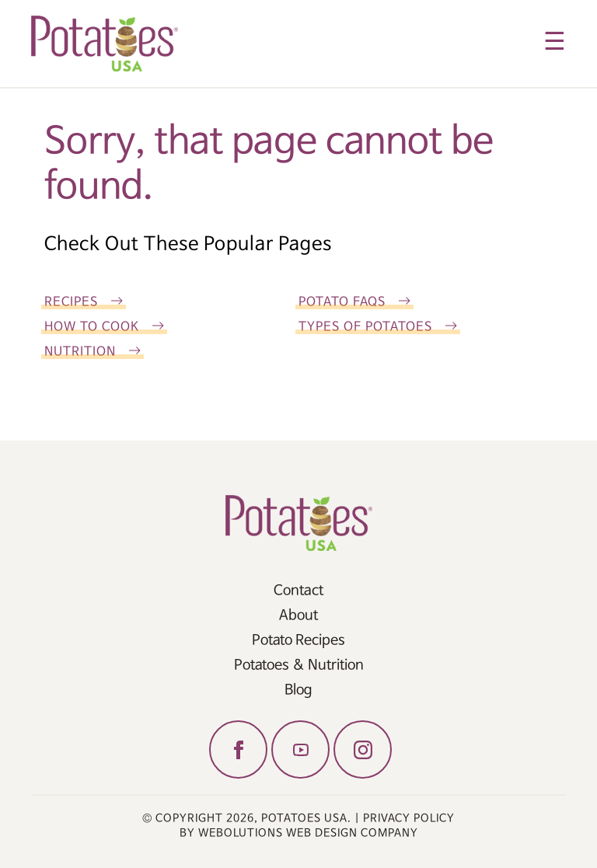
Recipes (71, 302)
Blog (298, 690)
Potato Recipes (298, 640)
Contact (298, 591)
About (298, 615)
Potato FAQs (342, 302)
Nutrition (80, 352)
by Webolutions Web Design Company (299, 833)
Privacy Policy (409, 818)
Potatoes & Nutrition (299, 665)
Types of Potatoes (365, 327)
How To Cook (92, 327)
